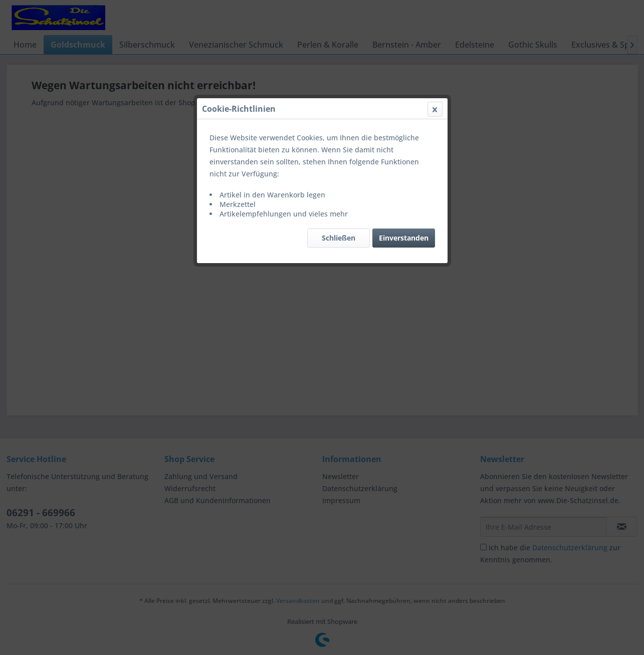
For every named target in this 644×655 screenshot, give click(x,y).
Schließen (339, 238)
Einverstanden (404, 238)
